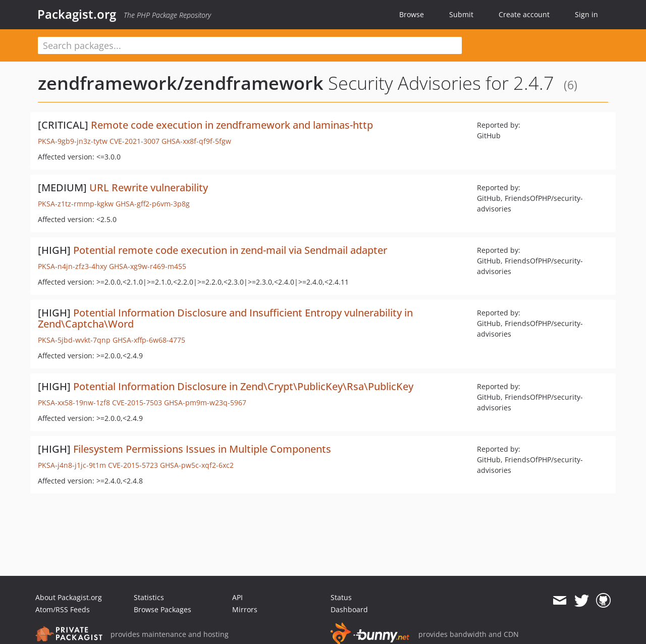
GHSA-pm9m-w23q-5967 (205, 402)
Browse (412, 14)
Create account (524, 14)
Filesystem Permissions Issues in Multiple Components (202, 449)
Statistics (149, 597)
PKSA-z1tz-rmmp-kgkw (76, 204)
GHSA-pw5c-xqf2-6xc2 (197, 465)
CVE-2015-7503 (137, 402)
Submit (461, 14)
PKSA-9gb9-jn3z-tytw (73, 141)
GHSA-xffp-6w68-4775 (149, 340)
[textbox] (250, 45)
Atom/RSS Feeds (63, 609)
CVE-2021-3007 (134, 141)
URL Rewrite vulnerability (149, 187)
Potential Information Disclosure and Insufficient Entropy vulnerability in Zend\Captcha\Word (225, 318)
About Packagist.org (69, 597)
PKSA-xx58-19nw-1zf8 (74, 402)
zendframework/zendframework (181, 83)
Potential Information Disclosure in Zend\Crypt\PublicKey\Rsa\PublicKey (243, 386)
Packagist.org (77, 14)
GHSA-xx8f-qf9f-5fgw (196, 141)
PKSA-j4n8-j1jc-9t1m (72, 465)
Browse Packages (163, 609)
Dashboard (349, 609)
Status (341, 597)
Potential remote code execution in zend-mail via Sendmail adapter (230, 250)
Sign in (586, 14)
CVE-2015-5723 (133, 465)
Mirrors (245, 609)
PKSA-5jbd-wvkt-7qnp (74, 340)
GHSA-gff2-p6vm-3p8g (153, 204)
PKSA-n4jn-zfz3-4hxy (72, 266)
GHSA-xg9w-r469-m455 (148, 266)
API (237, 597)
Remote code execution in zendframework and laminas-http (232, 125)
